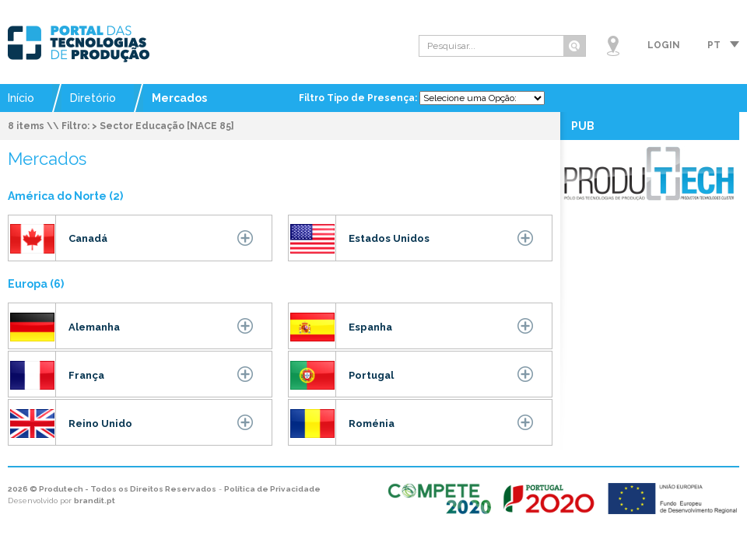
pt (714, 45)
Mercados (179, 98)
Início (21, 98)
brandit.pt (95, 500)
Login (664, 45)
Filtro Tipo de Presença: (359, 98)
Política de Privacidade (272, 489)
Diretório (93, 98)
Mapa (613, 46)
